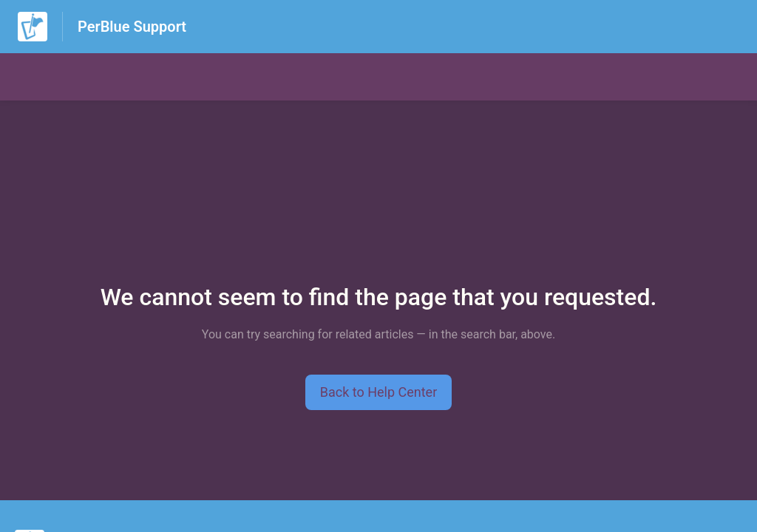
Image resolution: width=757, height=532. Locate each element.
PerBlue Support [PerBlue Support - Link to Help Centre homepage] (132, 27)
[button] (379, 392)
